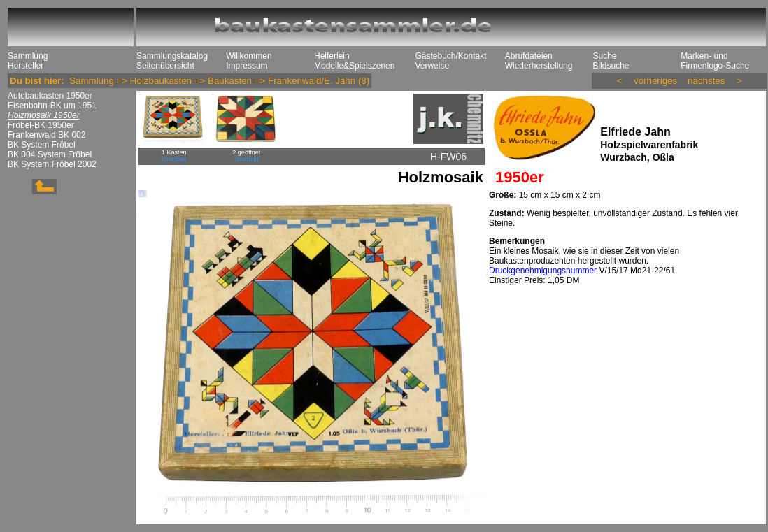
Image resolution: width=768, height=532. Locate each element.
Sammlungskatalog (172, 56)
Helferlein (332, 56)
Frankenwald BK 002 (47, 135)
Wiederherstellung (539, 66)
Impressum (247, 66)
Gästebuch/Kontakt (450, 56)
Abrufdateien (529, 56)
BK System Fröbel (42, 145)
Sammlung (28, 56)
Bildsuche (611, 66)
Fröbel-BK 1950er (41, 125)
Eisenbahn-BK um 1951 (52, 106)
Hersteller (26, 66)
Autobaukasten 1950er (50, 96)
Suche (604, 56)
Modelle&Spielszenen (354, 66)
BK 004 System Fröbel (50, 154)
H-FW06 (448, 157)
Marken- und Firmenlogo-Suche (715, 61)
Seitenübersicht (165, 66)
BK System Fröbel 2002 (52, 164)
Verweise (432, 66)
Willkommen (249, 56)
